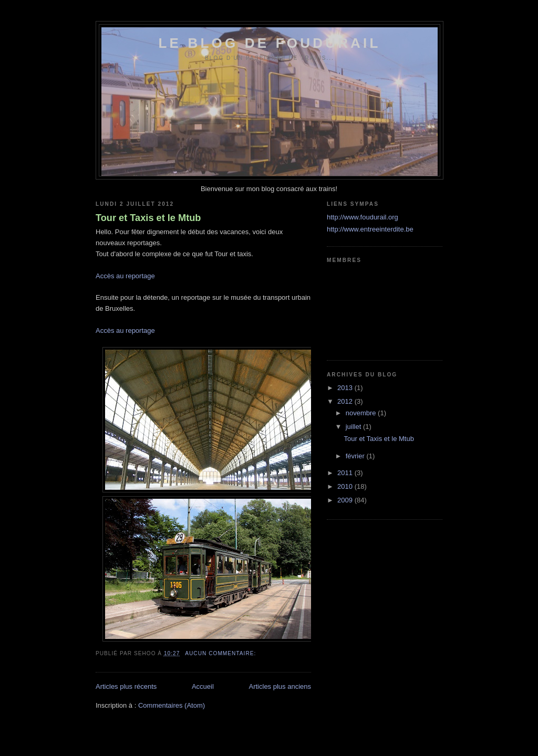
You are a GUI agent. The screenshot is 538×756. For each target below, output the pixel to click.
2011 (346, 473)
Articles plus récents (126, 686)
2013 (346, 388)
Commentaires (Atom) (172, 705)
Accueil (203, 686)
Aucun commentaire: (221, 653)
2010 (346, 486)
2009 (346, 500)
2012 (346, 401)
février (356, 456)
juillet (354, 427)
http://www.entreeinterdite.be (370, 229)
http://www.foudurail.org (363, 217)
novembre (362, 413)
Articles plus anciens (280, 686)
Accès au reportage (125, 276)
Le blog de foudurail (269, 43)
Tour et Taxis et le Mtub (148, 218)
